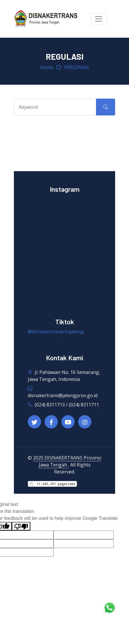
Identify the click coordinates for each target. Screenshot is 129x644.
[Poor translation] (21, 526)
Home (47, 67)
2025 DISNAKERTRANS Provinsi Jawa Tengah (67, 461)
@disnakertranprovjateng (56, 332)
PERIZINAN (77, 67)
